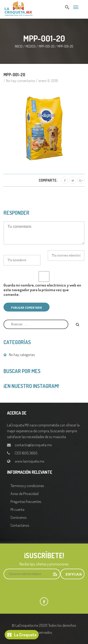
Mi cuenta (17, 509)
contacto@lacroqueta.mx (33, 445)
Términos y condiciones (27, 486)
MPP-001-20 (47, 46)
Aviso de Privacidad (25, 494)
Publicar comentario (27, 308)
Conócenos (19, 517)
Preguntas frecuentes (26, 502)
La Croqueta (25, 635)
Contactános (20, 525)
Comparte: (48, 180)
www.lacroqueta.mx (30, 461)
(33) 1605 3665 (26, 453)
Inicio (19, 46)
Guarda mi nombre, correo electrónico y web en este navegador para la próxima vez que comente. (42, 290)
